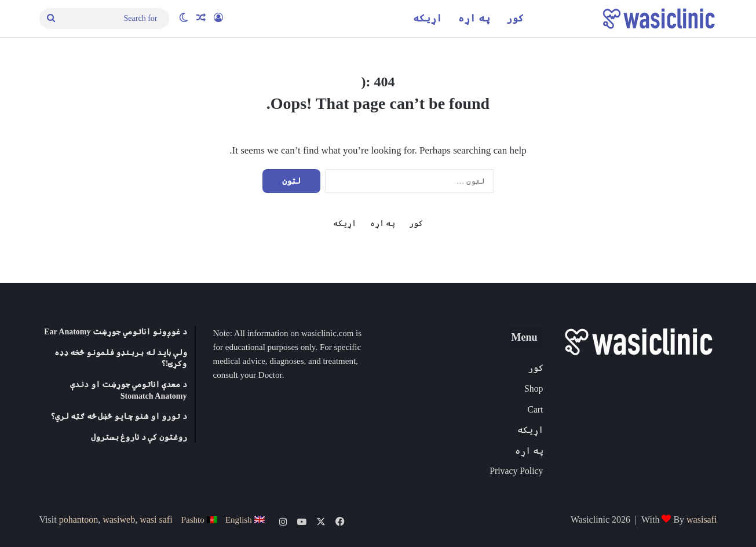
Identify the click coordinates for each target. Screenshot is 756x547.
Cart (535, 409)
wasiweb (119, 519)
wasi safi (156, 519)
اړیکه (428, 18)
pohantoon (79, 519)
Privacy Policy (516, 471)
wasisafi (702, 519)
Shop (534, 389)
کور (515, 18)
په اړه (474, 18)
